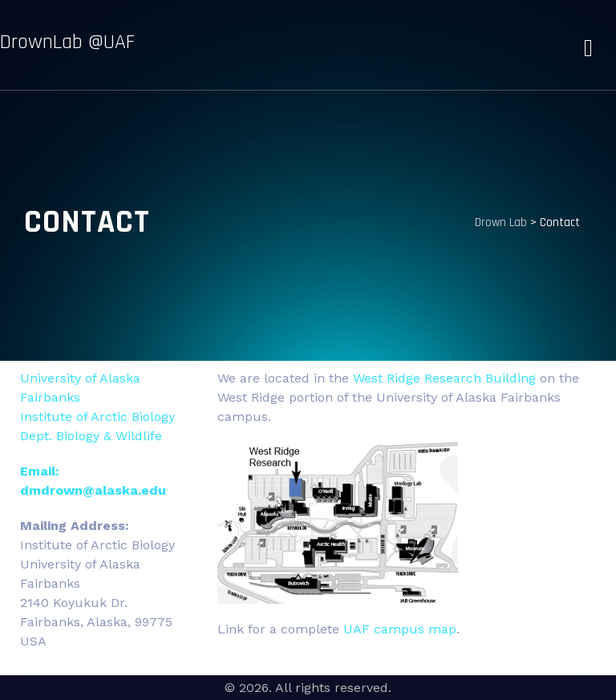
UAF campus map (400, 629)
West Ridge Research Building (444, 378)
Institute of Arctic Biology (97, 417)
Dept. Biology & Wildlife (91, 436)
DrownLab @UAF (67, 42)
